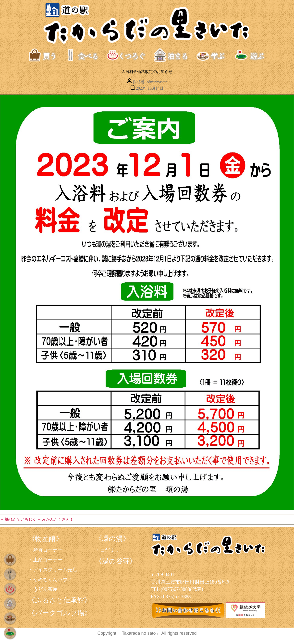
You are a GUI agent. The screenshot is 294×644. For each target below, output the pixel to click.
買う (48, 55)
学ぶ (216, 55)
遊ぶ (254, 55)
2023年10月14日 (150, 88)
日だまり (110, 550)
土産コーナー (48, 560)
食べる (84, 55)
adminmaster (157, 82)
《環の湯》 (112, 539)
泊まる (173, 55)
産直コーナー (48, 550)
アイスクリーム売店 (55, 570)
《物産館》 (45, 539)
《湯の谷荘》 (116, 561)
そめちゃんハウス (53, 579)
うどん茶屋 (45, 589)
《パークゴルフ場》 (60, 613)
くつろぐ (126, 55)
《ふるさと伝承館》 (60, 600)
